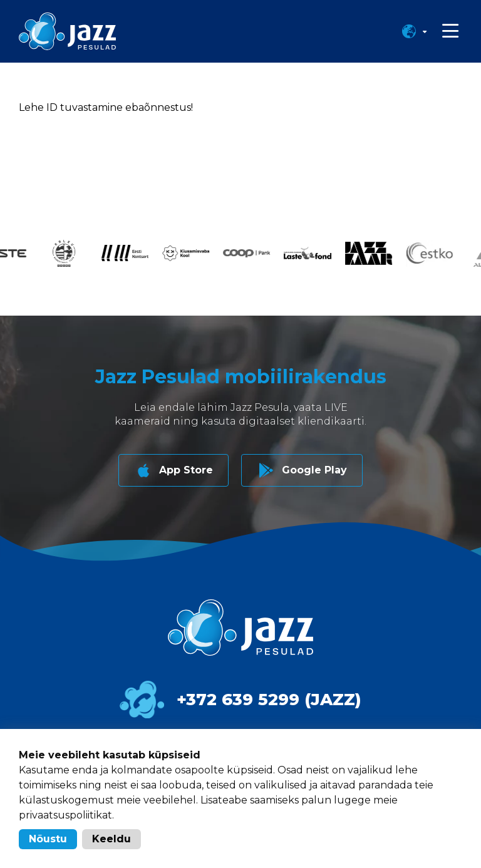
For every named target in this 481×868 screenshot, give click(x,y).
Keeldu (111, 839)
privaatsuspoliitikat (65, 815)
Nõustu (48, 839)
